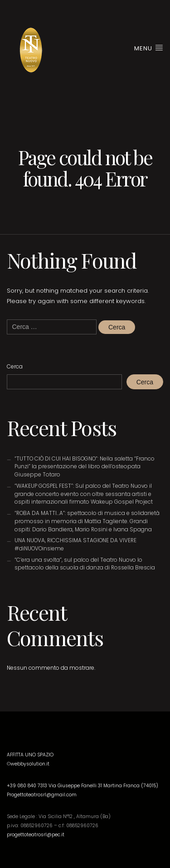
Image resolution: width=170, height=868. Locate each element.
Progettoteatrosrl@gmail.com (42, 795)
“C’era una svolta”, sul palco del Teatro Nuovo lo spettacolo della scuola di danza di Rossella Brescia (85, 564)
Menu (149, 48)
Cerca (15, 367)
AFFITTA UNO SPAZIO (30, 755)
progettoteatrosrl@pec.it (36, 835)
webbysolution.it (30, 764)
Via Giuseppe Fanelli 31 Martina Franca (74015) (103, 786)
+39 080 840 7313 (28, 786)
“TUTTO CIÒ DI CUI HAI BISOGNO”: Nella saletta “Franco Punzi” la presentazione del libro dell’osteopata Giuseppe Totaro (85, 467)
